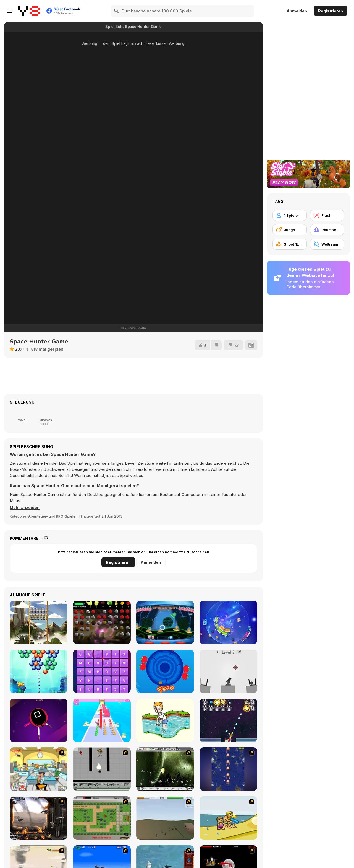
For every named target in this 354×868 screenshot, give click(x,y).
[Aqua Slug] (228, 818)
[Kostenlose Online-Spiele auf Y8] (29, 11)
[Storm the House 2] (165, 818)
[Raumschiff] (327, 230)
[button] (25, 508)
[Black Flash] (102, 769)
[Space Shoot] (165, 622)
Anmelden (297, 11)
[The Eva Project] (165, 769)
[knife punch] (165, 671)
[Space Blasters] (228, 720)
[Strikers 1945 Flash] (228, 769)
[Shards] (228, 622)
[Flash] (327, 215)
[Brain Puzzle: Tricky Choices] (165, 720)
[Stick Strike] (102, 818)
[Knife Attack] (39, 720)
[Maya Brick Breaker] (39, 622)
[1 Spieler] (290, 215)
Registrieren (331, 11)
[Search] (117, 11)
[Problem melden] (233, 345)
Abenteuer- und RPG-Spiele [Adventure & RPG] (52, 516)
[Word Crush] (102, 671)
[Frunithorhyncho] (102, 622)
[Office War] (39, 769)
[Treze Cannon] (228, 671)
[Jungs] (290, 230)
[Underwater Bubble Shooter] (39, 671)
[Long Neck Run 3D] (102, 720)
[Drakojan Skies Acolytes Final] (39, 818)
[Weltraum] (327, 244)
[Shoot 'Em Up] (290, 244)
